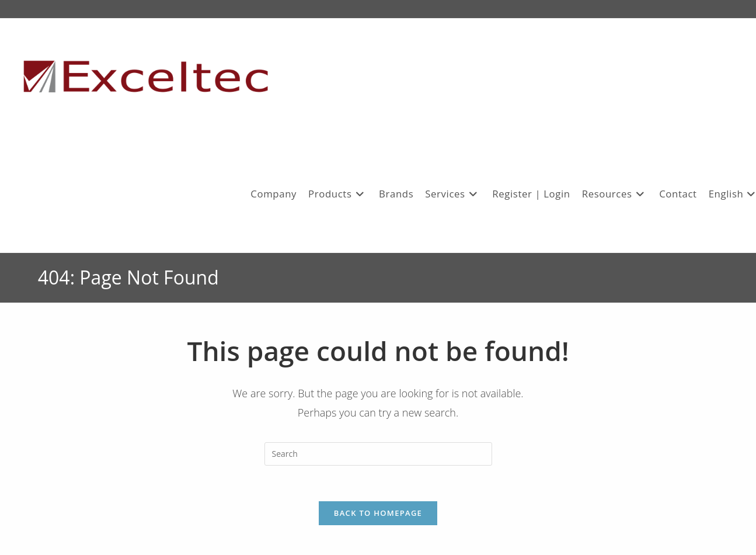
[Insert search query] (378, 454)
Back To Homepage (378, 513)
